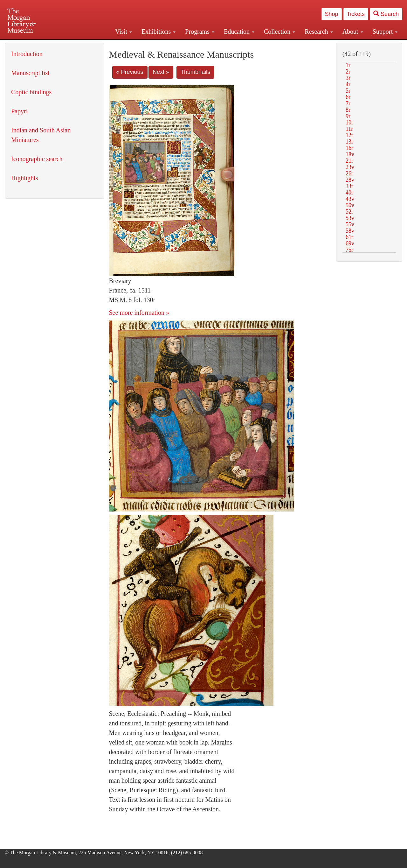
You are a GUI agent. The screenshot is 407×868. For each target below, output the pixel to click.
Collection (279, 32)
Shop (332, 14)
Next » (161, 72)
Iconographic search (37, 159)
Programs (200, 32)
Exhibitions (159, 32)
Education (239, 32)
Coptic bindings (31, 92)
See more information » (139, 313)
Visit (124, 32)
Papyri (19, 111)
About (353, 32)
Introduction (27, 54)
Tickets (356, 14)
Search (386, 14)
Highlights (24, 178)
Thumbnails (195, 72)
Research (319, 32)
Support (385, 32)
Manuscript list (30, 73)
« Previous (130, 72)
